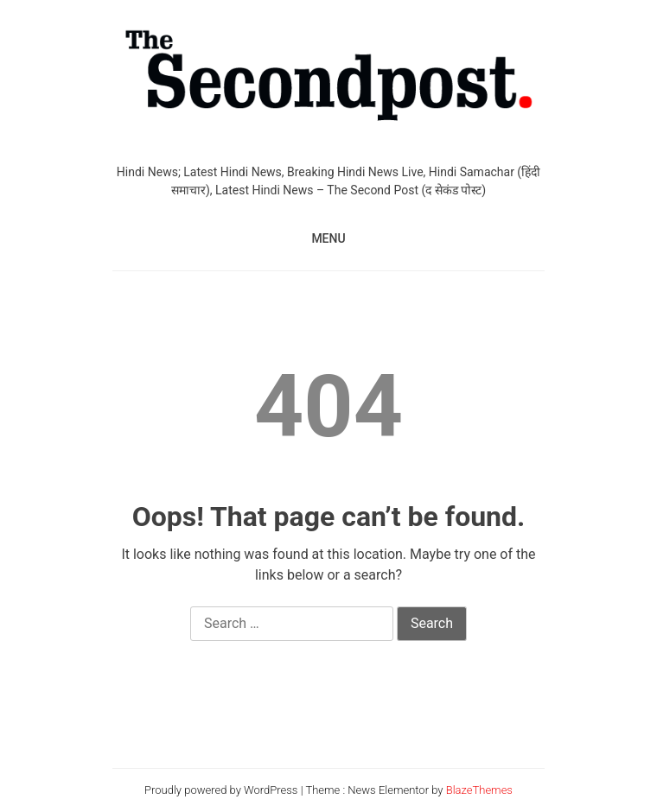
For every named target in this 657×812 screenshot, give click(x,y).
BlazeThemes (479, 790)
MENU (328, 238)
